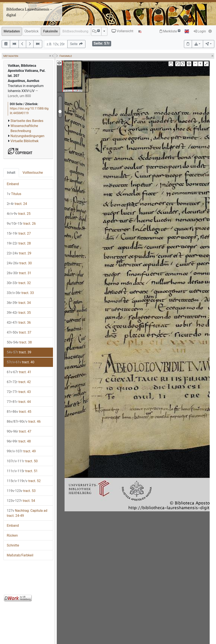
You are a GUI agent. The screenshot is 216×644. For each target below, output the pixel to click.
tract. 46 (24, 422)
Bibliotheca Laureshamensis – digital (29, 12)
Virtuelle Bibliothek (25, 141)
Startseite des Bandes (27, 121)
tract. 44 (19, 402)
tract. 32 (19, 283)
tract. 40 (21, 362)
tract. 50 (22, 461)
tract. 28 (19, 243)
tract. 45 (19, 412)
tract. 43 (19, 392)
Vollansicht (122, 31)
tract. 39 (19, 352)
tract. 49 (21, 451)
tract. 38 (19, 342)
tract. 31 (19, 273)
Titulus (14, 194)
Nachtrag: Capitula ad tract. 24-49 (27, 513)
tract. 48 (19, 441)
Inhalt (11, 173)
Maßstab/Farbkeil (20, 555)
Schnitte (13, 545)
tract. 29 (19, 253)
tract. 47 (19, 431)
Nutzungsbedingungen (27, 136)
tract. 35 (19, 313)
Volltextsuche (33, 173)
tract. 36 (19, 323)
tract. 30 (19, 263)
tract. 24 (17, 204)
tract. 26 (21, 224)
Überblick (32, 31)
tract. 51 (22, 471)
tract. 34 (19, 303)
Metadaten (12, 31)
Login (200, 31)
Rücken (12, 535)
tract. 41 (19, 372)
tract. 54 (21, 501)
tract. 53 (21, 491)
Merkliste (170, 31)
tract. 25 (19, 214)
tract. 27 (19, 233)
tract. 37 (19, 332)
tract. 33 (20, 293)
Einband (13, 184)
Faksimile (51, 31)
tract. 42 (19, 382)
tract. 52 (24, 481)
